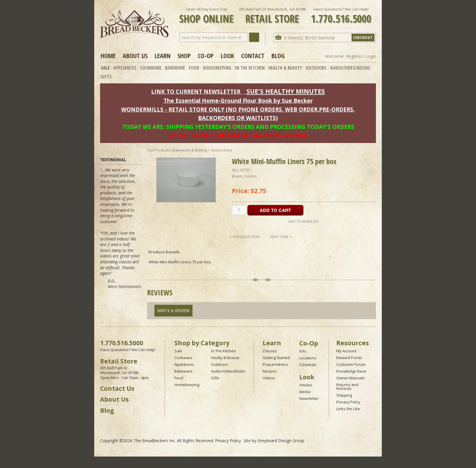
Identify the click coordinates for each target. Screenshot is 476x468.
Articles (306, 385)
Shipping (344, 395)
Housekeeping (217, 68)
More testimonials (124, 286)
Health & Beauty (285, 68)
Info (303, 351)
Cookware (151, 68)
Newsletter (309, 398)
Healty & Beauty (225, 358)
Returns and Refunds (347, 387)
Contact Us (117, 388)
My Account (346, 351)
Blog (278, 55)
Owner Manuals (351, 378)
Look (227, 55)
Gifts (106, 77)
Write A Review (173, 310)
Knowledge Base (351, 371)
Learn (163, 55)
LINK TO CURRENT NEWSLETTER (196, 91)
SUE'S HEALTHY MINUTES (286, 91)
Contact (253, 55)
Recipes (270, 371)
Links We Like (348, 409)
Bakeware (175, 68)
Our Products (159, 150)
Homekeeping (187, 385)
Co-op (206, 55)
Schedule (308, 365)
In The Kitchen (250, 68)
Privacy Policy (348, 402)
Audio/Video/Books (350, 68)
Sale (105, 68)
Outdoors (316, 68)
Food (194, 68)
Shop (184, 55)
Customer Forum (351, 364)
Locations (308, 358)
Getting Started (276, 358)
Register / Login (361, 56)
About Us (135, 55)
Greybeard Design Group (281, 441)
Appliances (125, 68)
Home (108, 55)
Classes (270, 351)
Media (305, 392)
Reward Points (349, 358)
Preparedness (276, 364)
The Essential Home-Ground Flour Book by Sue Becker (238, 101)
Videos (269, 378)
